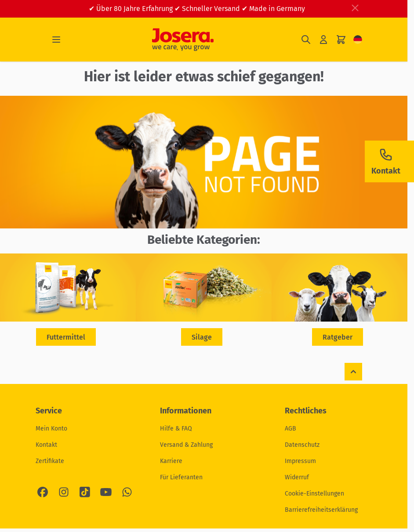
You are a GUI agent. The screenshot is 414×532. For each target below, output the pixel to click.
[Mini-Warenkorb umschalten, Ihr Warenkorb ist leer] (341, 40)
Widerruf (297, 477)
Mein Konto (51, 429)
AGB (291, 429)
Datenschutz (302, 445)
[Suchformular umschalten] (306, 40)
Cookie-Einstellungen (314, 494)
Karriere (171, 461)
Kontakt (46, 445)
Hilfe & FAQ (176, 429)
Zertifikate (50, 461)
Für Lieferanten (181, 477)
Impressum (300, 461)
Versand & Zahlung (186, 445)
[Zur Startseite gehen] (183, 40)
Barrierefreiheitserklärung (321, 510)
